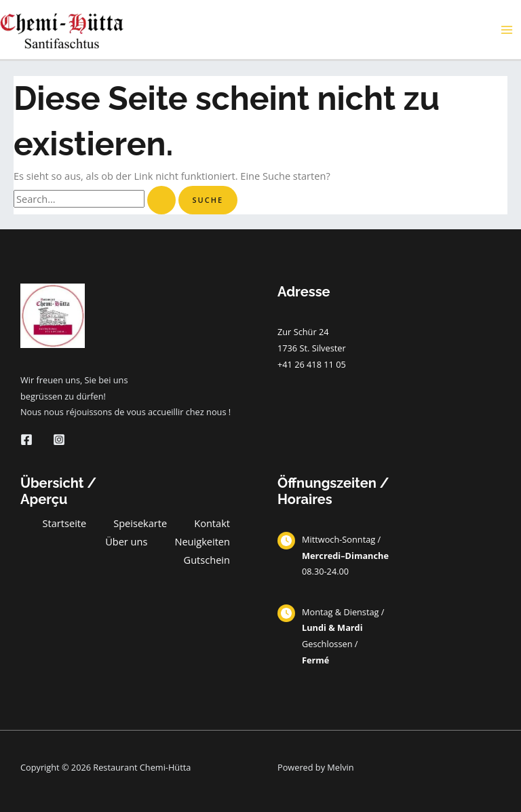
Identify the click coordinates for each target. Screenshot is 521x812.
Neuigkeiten (202, 541)
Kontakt (212, 523)
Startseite (65, 523)
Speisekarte (140, 523)
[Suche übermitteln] (161, 200)
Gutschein (207, 560)
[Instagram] (59, 440)
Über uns (126, 541)
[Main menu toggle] (507, 30)
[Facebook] (26, 440)
